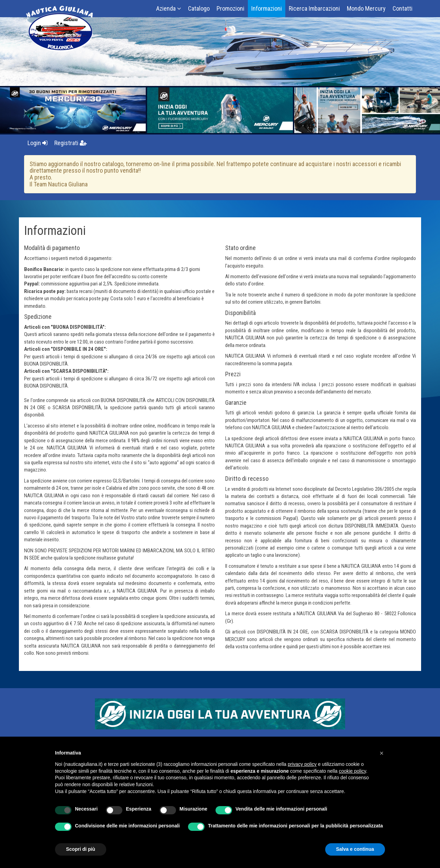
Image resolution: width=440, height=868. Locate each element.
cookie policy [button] (353, 771)
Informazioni (267, 8)
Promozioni (230, 8)
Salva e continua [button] (355, 849)
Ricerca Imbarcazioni (314, 8)
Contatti (403, 8)
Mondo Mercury (366, 8)
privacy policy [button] (302, 764)
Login (37, 143)
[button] (382, 753)
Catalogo (199, 8)
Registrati (71, 143)
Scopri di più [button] (81, 849)
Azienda (169, 8)
